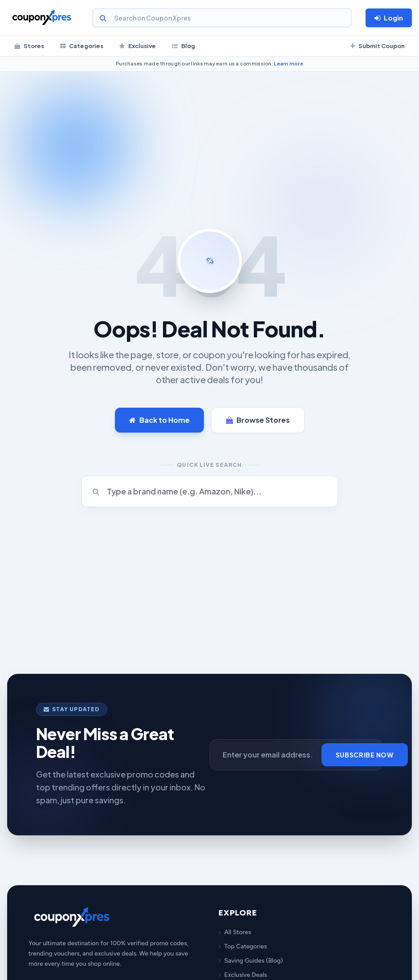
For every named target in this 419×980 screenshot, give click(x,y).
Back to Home (159, 420)
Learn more (289, 63)
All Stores (235, 932)
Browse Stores (258, 420)
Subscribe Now (365, 755)
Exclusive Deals (243, 975)
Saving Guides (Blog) (251, 961)
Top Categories (243, 946)
